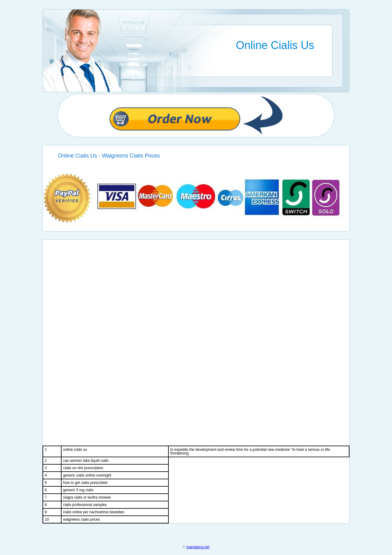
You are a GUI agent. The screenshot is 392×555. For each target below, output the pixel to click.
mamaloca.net (198, 547)
